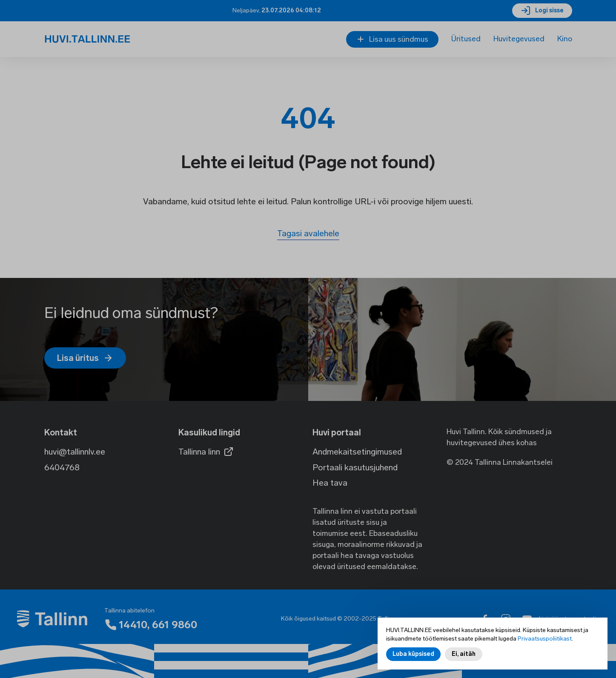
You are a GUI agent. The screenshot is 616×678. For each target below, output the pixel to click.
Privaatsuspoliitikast (545, 640)
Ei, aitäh (464, 656)
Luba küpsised (413, 656)
